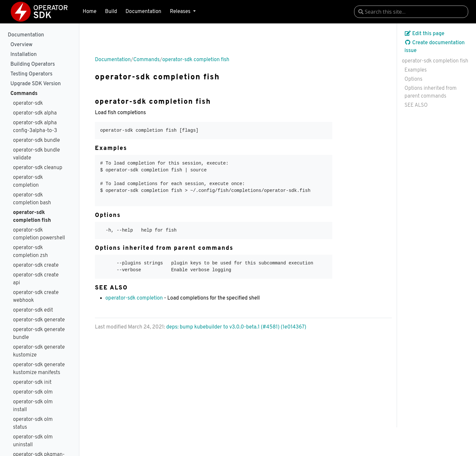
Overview (21, 45)
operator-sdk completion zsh (30, 252)
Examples (416, 70)
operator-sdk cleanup (38, 168)
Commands (24, 94)
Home (89, 12)
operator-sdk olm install (33, 406)
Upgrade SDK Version (36, 84)
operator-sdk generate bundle (39, 334)
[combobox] (411, 12)
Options (413, 79)
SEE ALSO (416, 105)
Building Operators (33, 64)
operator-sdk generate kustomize (39, 351)
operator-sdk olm (33, 392)
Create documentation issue (435, 47)
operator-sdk (28, 103)
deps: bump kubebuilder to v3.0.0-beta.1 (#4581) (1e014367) (236, 327)
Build (111, 12)
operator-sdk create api (36, 279)
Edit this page (424, 34)
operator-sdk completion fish (32, 217)
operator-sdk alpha (35, 113)
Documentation (143, 12)
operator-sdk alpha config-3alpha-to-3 (35, 127)
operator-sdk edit (33, 310)
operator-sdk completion (28, 181)
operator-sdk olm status (33, 423)
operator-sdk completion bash (32, 199)
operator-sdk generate (39, 320)
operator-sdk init (32, 382)
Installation (24, 55)
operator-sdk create (36, 265)
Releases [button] (181, 12)
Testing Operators (31, 74)
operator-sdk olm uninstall (33, 441)
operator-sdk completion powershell (39, 234)
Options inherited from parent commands (430, 92)
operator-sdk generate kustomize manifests (39, 369)
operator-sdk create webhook (36, 297)
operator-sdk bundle (36, 141)
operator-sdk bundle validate (36, 154)
